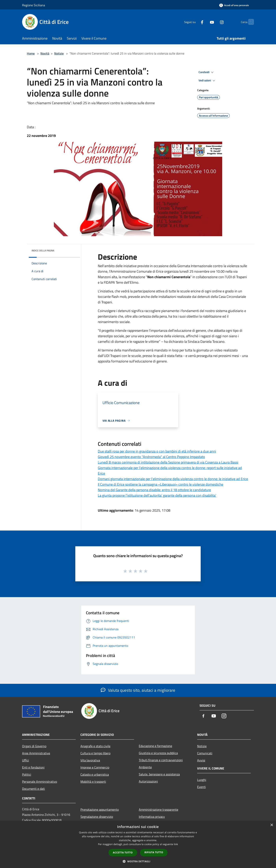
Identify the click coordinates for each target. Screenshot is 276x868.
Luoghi (202, 780)
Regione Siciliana (34, 5)
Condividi (207, 72)
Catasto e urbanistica (95, 774)
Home (31, 53)
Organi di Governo (34, 746)
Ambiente (145, 767)
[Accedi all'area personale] (234, 5)
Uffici (26, 760)
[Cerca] (249, 22)
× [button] (272, 825)
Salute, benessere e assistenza (159, 774)
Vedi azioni (207, 81)
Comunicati (205, 753)
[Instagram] (214, 22)
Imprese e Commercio (95, 767)
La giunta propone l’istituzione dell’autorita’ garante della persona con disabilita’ (157, 495)
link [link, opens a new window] (176, 844)
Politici (27, 774)
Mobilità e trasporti (93, 782)
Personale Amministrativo (40, 782)
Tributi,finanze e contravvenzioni (161, 760)
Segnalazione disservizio (97, 817)
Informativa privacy (152, 817)
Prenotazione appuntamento (100, 809)
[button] (138, 861)
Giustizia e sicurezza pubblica (158, 753)
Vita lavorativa (90, 760)
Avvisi (201, 760)
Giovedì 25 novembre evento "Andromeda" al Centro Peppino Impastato (151, 457)
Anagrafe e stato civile (95, 746)
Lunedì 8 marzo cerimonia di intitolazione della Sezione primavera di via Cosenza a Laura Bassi (168, 462)
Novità (45, 53)
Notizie (59, 53)
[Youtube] (204, 22)
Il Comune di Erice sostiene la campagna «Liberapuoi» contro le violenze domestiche (160, 484)
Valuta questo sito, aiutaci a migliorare (138, 690)
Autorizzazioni (148, 781)
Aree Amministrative (36, 753)
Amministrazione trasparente (159, 809)
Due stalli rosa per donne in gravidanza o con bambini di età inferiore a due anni (157, 451)
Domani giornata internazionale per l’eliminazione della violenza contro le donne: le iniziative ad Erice (173, 479)
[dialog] (138, 844)
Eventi (201, 787)
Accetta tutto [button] (123, 853)
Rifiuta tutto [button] (154, 852)
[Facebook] (194, 22)
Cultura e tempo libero (95, 753)
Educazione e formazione (155, 746)
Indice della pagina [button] (43, 250)
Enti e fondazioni (33, 767)
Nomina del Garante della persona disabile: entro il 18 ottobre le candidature (154, 490)
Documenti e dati (34, 789)
